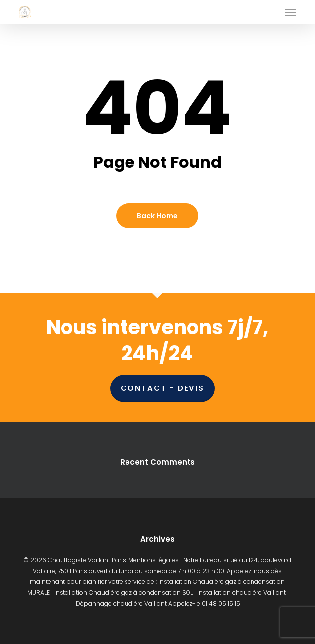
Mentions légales (154, 560)
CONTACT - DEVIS (162, 388)
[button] (291, 12)
